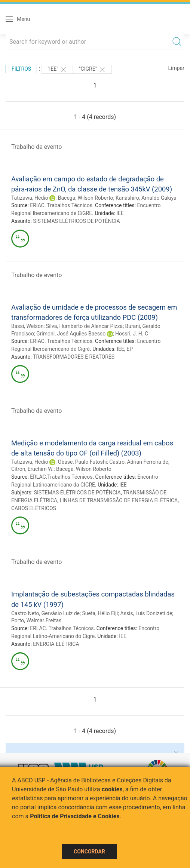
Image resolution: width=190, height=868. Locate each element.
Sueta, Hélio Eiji (100, 613)
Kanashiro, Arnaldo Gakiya (146, 198)
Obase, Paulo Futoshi (82, 462)
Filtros (21, 69)
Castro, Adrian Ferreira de (139, 462)
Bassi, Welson (27, 326)
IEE (120, 213)
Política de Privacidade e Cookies (75, 816)
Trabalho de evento (36, 147)
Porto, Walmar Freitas (36, 620)
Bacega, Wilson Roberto (86, 198)
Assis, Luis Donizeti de (146, 613)
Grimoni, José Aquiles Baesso (71, 334)
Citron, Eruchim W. (33, 469)
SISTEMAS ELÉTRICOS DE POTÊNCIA (76, 221)
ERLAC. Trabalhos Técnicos (62, 628)
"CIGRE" (92, 70)
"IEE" (57, 70)
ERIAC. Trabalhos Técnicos (61, 205)
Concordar (89, 852)
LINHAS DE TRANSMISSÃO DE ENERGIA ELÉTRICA (119, 500)
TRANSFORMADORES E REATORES (74, 357)
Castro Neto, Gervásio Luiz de (45, 613)
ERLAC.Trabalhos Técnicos (61, 477)
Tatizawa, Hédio (30, 198)
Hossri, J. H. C (132, 334)
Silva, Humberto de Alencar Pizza (84, 326)
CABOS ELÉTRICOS (34, 508)
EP (130, 349)
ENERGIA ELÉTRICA (56, 644)
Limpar (176, 68)
